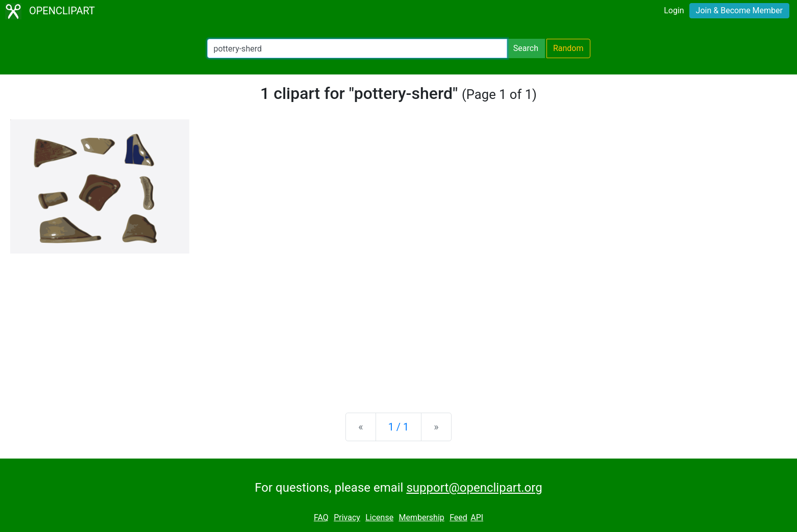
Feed (458, 517)
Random (568, 48)
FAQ (321, 517)
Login (674, 10)
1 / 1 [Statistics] (399, 427)
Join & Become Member (739, 10)
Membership (421, 517)
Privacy (347, 517)
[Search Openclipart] (357, 48)
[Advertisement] (398, 325)
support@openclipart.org (474, 488)
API (477, 517)
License (379, 517)
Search (526, 48)
